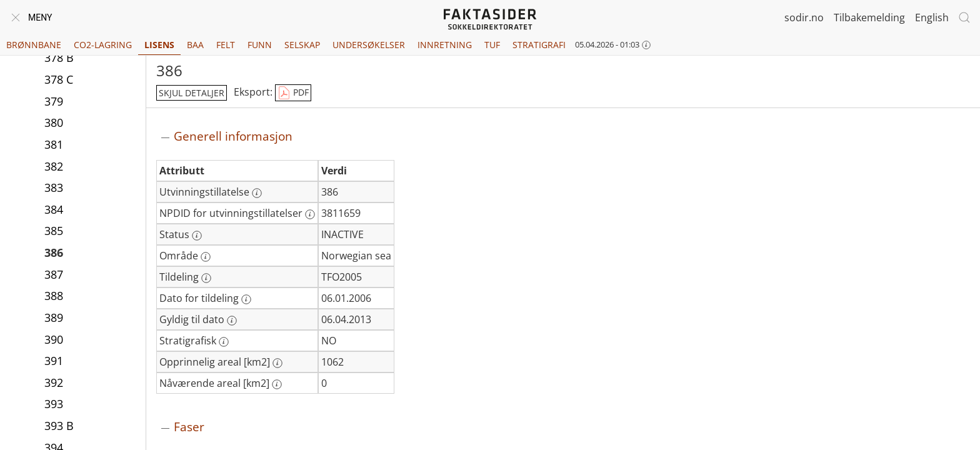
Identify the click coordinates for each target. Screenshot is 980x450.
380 (54, 122)
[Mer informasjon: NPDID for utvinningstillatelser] (310, 214)
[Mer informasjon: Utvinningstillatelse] (257, 193)
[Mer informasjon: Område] (206, 257)
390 (54, 339)
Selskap (302, 45)
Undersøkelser (369, 45)
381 (54, 144)
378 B (59, 57)
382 (54, 166)
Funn (260, 45)
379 (54, 101)
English (932, 17)
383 (54, 187)
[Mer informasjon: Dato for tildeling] (246, 299)
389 (54, 317)
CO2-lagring (103, 45)
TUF (492, 45)
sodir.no (804, 17)
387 (54, 274)
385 (54, 231)
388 (54, 296)
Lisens (159, 45)
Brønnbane (34, 45)
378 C (59, 79)
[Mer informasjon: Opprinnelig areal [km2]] (277, 363)
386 (54, 252)
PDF (293, 93)
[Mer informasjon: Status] (197, 236)
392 (54, 382)
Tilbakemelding (869, 17)
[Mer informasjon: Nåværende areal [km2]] (277, 384)
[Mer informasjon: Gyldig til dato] (232, 321)
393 (54, 404)
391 (54, 361)
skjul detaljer (192, 93)
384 (54, 209)
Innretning (445, 45)
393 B (59, 426)
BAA (195, 45)
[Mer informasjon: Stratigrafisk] (224, 342)
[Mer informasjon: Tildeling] (206, 278)
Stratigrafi (539, 45)
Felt (226, 45)
